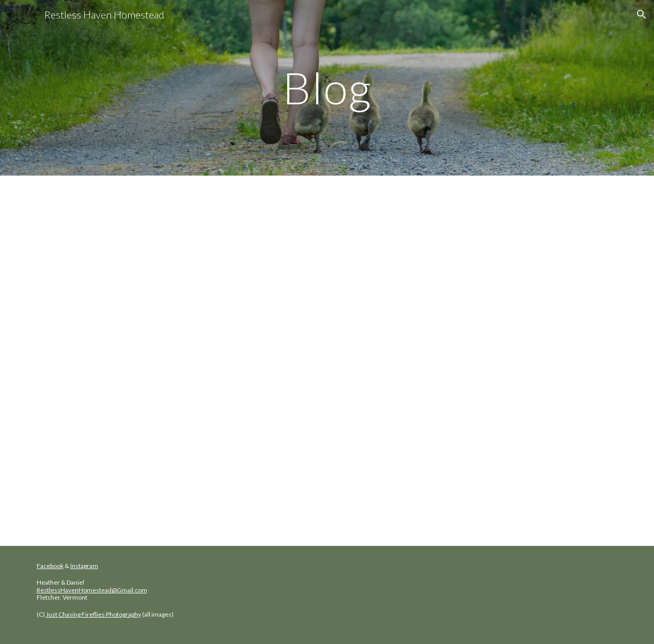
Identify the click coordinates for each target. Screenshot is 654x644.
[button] (642, 14)
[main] (327, 88)
